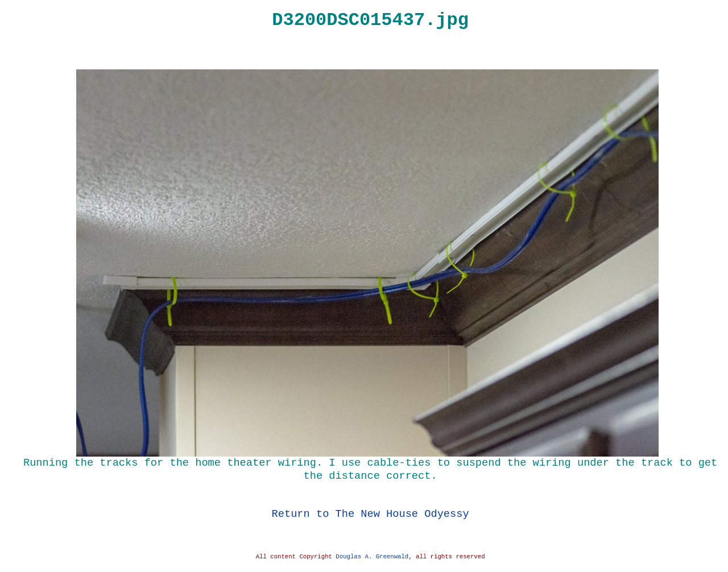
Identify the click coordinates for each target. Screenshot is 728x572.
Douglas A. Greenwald (372, 557)
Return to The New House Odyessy (371, 514)
